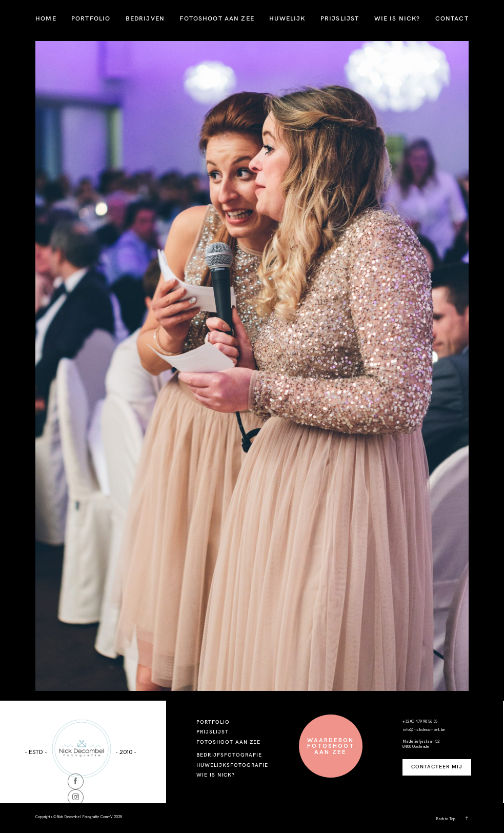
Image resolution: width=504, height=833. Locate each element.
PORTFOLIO (91, 18)
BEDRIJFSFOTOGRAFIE (229, 755)
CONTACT (452, 18)
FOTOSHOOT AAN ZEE (217, 18)
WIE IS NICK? (397, 18)
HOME (46, 18)
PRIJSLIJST (340, 18)
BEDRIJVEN (145, 18)
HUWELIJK (287, 18)
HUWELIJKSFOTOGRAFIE (232, 765)
